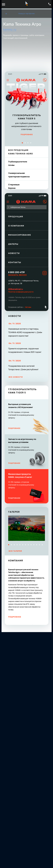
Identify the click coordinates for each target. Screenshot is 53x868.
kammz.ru (10, 30)
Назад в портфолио (20, 14)
